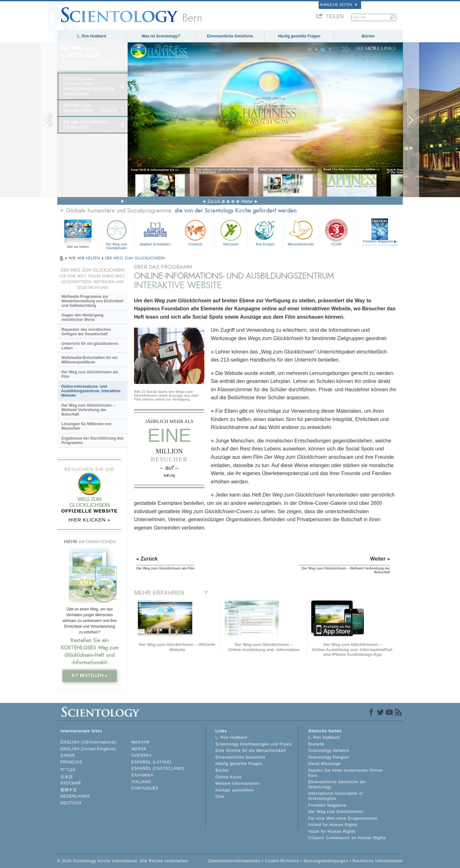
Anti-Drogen (265, 232)
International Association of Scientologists (335, 796)
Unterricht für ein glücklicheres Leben (90, 346)
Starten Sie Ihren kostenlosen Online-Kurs (346, 773)
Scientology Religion (329, 757)
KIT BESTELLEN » (90, 676)
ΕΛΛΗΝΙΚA (143, 775)
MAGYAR (141, 742)
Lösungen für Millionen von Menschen (87, 426)
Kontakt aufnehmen (235, 790)
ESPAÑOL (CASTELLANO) (158, 768)
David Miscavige (324, 764)
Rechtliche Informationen (378, 861)
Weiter (247, 201)
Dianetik (316, 744)
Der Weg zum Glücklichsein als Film (90, 374)
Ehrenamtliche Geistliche (230, 36)
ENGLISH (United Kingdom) (88, 749)
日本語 (67, 777)
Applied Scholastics (155, 232)
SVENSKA (142, 755)
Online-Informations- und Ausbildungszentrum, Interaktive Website (91, 391)
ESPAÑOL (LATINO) (151, 762)
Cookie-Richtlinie (282, 861)
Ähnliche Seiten (338, 5)
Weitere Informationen (238, 784)
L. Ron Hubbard (92, 36)
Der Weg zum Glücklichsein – (90, 108)
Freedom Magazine (380, 243)
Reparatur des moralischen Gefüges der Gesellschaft (86, 332)
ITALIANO (141, 782)
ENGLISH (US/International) (89, 742)
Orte (220, 797)
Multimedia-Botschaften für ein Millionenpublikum (90, 360)
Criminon (195, 232)
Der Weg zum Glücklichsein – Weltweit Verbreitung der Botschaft (88, 410)
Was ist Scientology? (161, 36)
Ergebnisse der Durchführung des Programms (92, 441)
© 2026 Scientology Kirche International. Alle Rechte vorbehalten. (123, 861)
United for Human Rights (333, 825)
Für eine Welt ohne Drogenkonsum (343, 818)
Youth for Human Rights (332, 832)
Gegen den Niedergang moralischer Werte (82, 317)
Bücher (368, 36)
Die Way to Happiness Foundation (86, 125)
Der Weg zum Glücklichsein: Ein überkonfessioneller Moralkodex (89, 86)
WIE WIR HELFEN (85, 258)
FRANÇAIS (71, 762)
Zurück (214, 201)
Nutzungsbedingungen (326, 861)
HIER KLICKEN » (89, 520)
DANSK (68, 755)
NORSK (139, 749)
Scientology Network (329, 751)
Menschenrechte (301, 232)
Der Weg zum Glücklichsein (116, 234)
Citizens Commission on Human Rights (347, 838)
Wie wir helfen (78, 247)
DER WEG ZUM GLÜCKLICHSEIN (135, 258)
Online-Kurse (228, 777)
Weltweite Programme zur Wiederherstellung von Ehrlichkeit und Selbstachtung (92, 301)
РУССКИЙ (71, 783)
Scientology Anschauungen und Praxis (254, 744)
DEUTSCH (71, 803)
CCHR (336, 232)
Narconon (231, 232)
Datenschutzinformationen (234, 861)
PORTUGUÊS (145, 788)
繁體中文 (69, 790)
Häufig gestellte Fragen (299, 36)
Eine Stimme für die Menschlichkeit (251, 751)
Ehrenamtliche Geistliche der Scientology (337, 784)
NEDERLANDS (75, 796)
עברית (68, 769)
